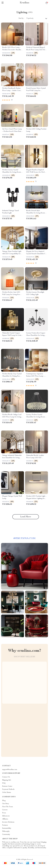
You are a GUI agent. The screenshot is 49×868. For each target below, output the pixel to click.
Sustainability (7, 828)
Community (6, 834)
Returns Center (7, 786)
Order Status (7, 792)
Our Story (6, 804)
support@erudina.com (10, 770)
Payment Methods (8, 789)
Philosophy (6, 831)
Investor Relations (8, 822)
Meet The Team (8, 807)
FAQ (4, 783)
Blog (4, 801)
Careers (5, 810)
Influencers (6, 816)
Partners (5, 825)
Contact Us (6, 777)
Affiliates (5, 819)
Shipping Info (7, 780)
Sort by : (21, 18)
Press (4, 813)
